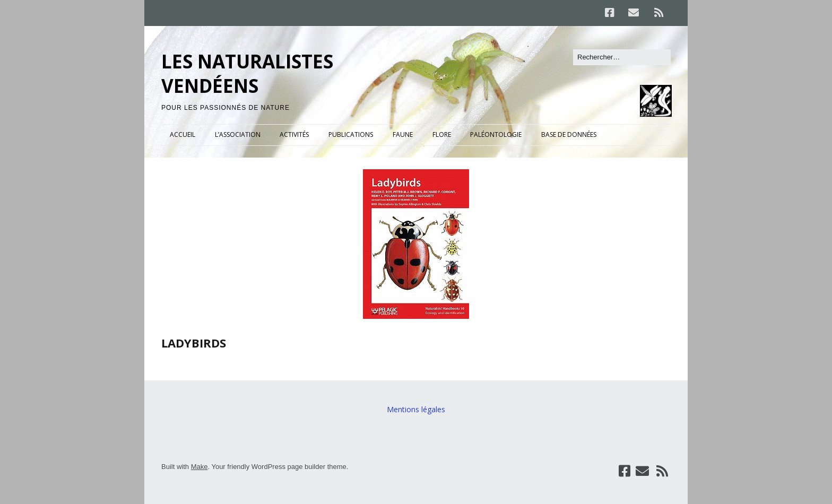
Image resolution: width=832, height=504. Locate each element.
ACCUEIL (183, 134)
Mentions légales (416, 409)
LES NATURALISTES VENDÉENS (247, 73)
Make (200, 467)
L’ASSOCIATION (238, 134)
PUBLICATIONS (351, 134)
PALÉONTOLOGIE (496, 134)
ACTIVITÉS (294, 134)
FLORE (442, 134)
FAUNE (403, 134)
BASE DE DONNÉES (569, 134)
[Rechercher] (622, 57)
